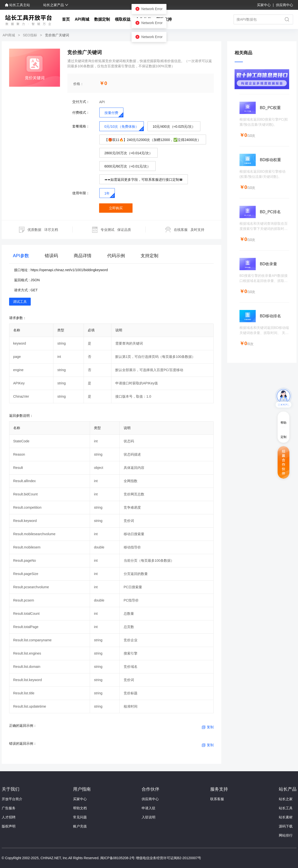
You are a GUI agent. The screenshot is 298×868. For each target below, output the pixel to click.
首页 (66, 19)
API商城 (82, 19)
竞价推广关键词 (57, 35)
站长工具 (286, 808)
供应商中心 (284, 5)
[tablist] (112, 257)
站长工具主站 (18, 5)
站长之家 (286, 799)
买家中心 (264, 5)
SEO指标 (30, 35)
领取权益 (123, 19)
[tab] (21, 257)
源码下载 (286, 826)
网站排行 (286, 835)
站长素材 (286, 817)
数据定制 (102, 19)
